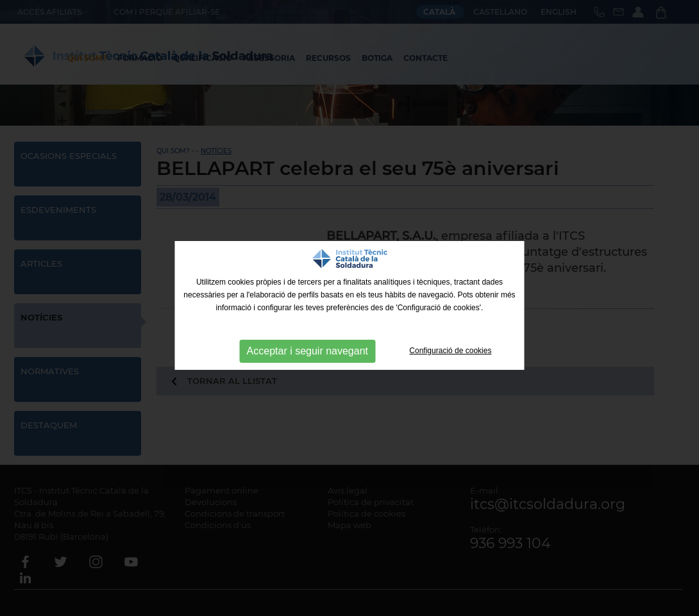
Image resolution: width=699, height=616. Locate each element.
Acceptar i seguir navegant (307, 351)
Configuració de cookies (450, 351)
